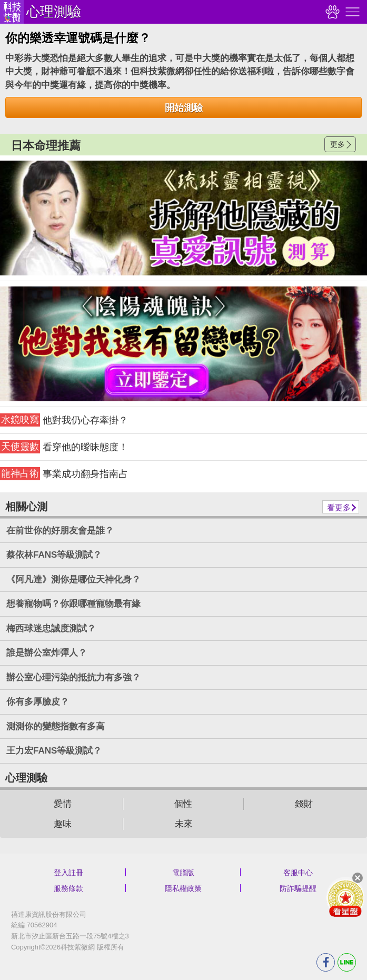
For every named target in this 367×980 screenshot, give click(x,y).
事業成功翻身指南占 (64, 474)
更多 (338, 144)
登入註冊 (68, 873)
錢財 (304, 804)
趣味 (63, 824)
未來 (184, 824)
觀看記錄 (331, 12)
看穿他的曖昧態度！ (64, 447)
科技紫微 (12, 12)
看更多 (339, 507)
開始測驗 (184, 108)
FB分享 (326, 962)
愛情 (63, 804)
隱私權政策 (183, 888)
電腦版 (183, 873)
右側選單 (351, 12)
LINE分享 (347, 962)
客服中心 (298, 873)
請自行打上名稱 (183, 218)
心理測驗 (54, 12)
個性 (183, 804)
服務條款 (68, 888)
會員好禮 (345, 898)
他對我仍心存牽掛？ (64, 420)
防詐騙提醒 (298, 888)
